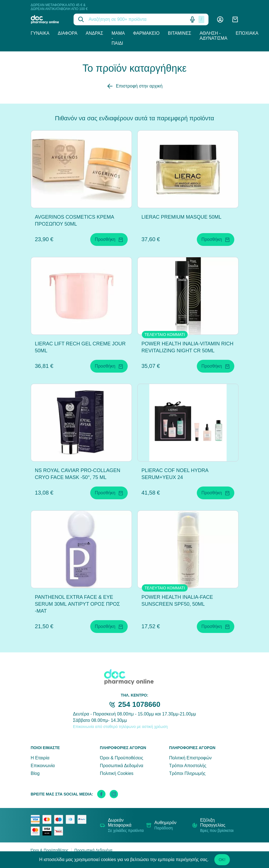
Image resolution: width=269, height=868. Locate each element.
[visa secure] (48, 831)
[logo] (48, 19)
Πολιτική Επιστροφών (190, 758)
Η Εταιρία (40, 758)
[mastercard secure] (37, 831)
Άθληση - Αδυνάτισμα (213, 36)
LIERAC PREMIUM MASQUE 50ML (182, 217)
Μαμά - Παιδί (118, 38)
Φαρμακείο (146, 33)
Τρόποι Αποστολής (188, 766)
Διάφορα (68, 33)
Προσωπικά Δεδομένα (122, 766)
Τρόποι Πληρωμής (187, 773)
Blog (35, 773)
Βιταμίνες (180, 33)
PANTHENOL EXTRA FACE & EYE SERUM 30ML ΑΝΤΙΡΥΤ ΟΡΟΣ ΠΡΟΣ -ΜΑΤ (77, 604)
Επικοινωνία (43, 766)
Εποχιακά (247, 33)
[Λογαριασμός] (220, 19)
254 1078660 (139, 704)
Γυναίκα (40, 33)
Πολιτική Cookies (117, 773)
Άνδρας (95, 33)
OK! (222, 860)
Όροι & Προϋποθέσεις (122, 758)
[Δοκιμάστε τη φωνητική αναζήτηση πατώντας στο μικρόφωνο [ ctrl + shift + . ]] (192, 19)
